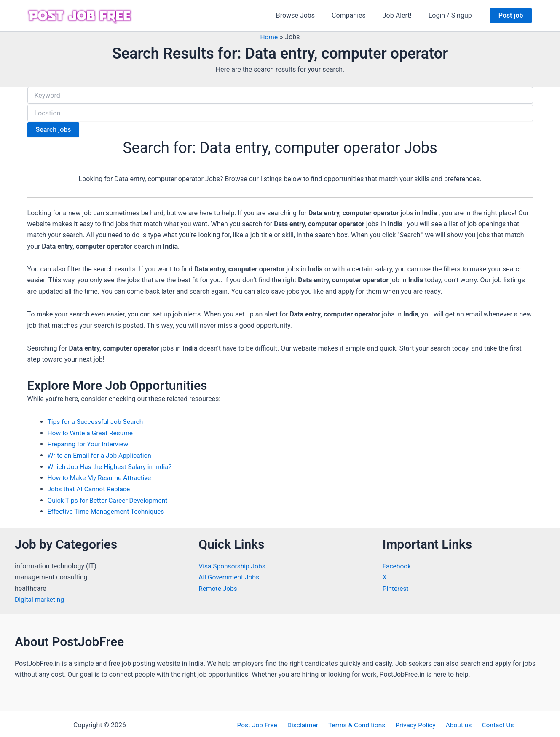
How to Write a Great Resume (92, 431)
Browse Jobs (307, 15)
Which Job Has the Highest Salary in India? (112, 465)
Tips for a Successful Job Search (97, 420)
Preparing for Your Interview (89, 442)
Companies (357, 15)
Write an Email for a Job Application (101, 454)
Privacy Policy (415, 723)
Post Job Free (263, 723)
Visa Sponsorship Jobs (233, 564)
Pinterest (396, 586)
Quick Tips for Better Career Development (110, 498)
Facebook (397, 564)
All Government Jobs (230, 575)
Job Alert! (402, 15)
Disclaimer (306, 723)
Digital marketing (40, 597)
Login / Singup (452, 15)
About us (456, 723)
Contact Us (492, 723)
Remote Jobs (218, 586)
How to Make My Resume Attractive (101, 476)
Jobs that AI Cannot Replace (90, 487)
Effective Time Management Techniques (108, 509)
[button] (511, 16)
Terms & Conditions (358, 723)
